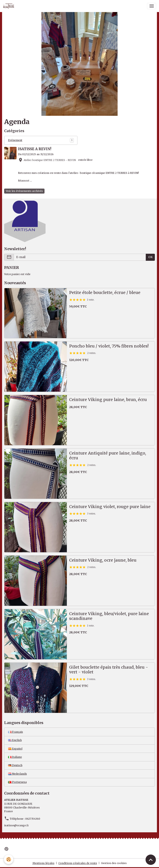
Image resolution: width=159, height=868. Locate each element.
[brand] (10, 6)
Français (16, 732)
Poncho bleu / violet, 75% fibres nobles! (109, 346)
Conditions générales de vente (78, 863)
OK (150, 257)
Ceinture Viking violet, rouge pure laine (110, 507)
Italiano (15, 757)
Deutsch (15, 765)
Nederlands (17, 774)
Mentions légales (43, 863)
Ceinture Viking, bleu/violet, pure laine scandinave (109, 616)
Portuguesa (17, 782)
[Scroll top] (151, 860)
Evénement (15, 140)
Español (15, 749)
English (15, 740)
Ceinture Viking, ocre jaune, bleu (103, 560)
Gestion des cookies (114, 863)
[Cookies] (9, 859)
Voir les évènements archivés (24, 191)
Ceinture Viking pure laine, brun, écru (108, 400)
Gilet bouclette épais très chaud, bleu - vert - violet (109, 670)
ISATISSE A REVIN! (35, 149)
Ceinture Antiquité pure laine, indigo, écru (108, 456)
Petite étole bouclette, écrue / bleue (105, 293)
